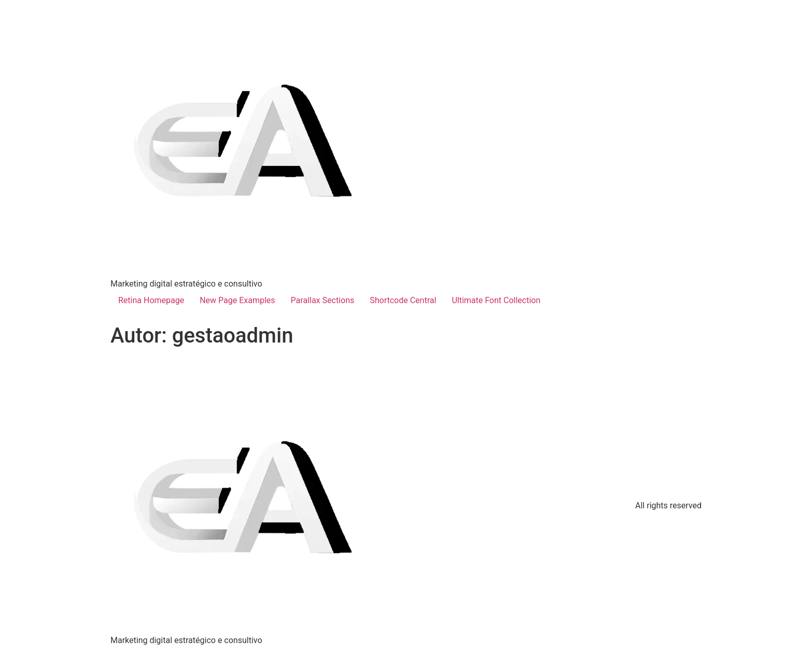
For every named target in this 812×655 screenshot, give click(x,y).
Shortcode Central (403, 300)
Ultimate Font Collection (496, 300)
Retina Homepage (151, 300)
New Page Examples (237, 300)
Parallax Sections (323, 300)
